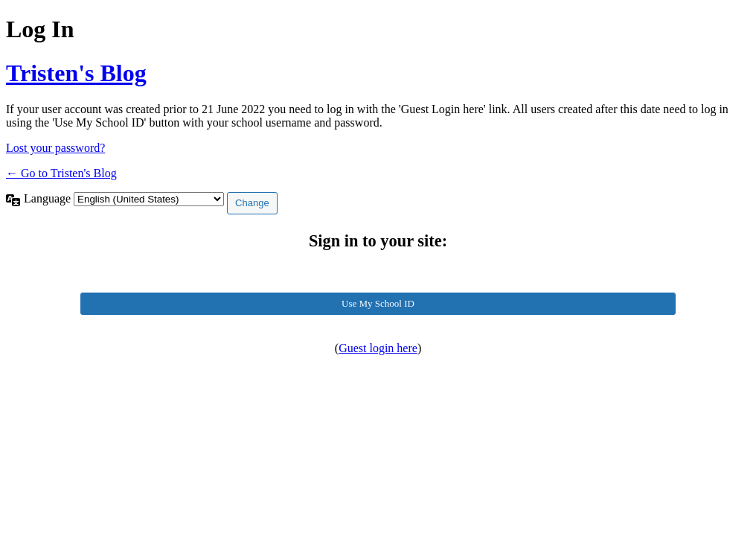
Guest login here (378, 348)
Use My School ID (378, 303)
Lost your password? (55, 148)
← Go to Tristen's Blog (61, 173)
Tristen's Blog (76, 73)
